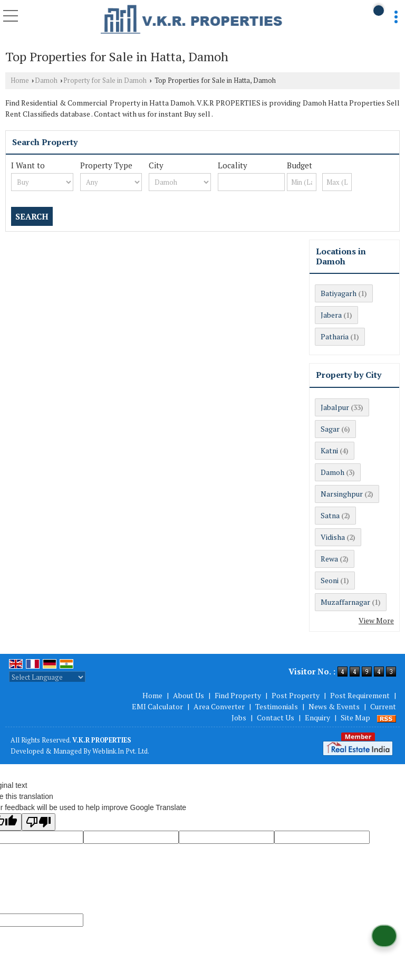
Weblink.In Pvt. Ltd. (121, 751)
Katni (329, 450)
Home (20, 80)
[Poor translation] (38, 822)
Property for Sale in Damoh (105, 80)
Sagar (330, 429)
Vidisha (333, 537)
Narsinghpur (342, 494)
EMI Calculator (157, 706)
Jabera (331, 315)
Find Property (238, 695)
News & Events (334, 706)
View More (376, 620)
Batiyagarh (339, 293)
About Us (189, 695)
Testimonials (277, 706)
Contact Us (276, 717)
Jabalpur (335, 407)
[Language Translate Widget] (47, 677)
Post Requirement (360, 695)
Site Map (355, 717)
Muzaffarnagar (345, 602)
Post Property (296, 695)
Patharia (335, 336)
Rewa (329, 559)
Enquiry (317, 717)
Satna (330, 515)
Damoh (46, 80)
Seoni (330, 580)
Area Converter (219, 706)
